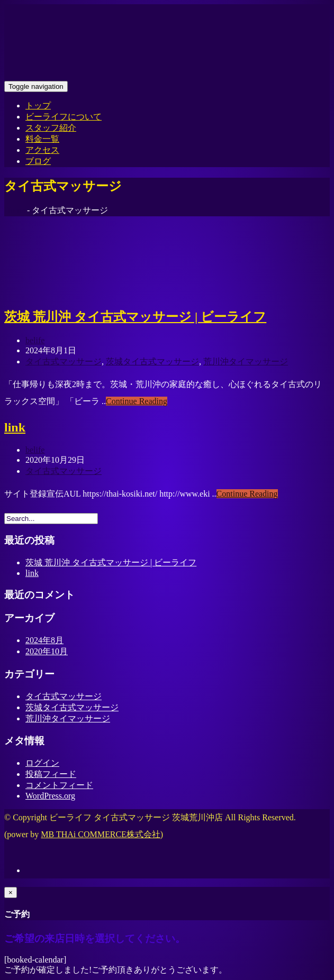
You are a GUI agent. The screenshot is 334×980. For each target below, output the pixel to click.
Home (15, 210)
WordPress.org (50, 796)
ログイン (42, 763)
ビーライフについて (64, 117)
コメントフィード (59, 785)
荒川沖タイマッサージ (246, 361)
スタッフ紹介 (51, 128)
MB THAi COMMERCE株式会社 (101, 834)
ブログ (38, 161)
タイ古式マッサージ (64, 361)
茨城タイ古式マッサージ (152, 361)
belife (35, 340)
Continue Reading (137, 401)
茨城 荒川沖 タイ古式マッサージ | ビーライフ (135, 317)
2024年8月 (44, 640)
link (15, 427)
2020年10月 (47, 651)
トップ (38, 106)
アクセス (42, 150)
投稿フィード (51, 774)
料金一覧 (42, 139)
